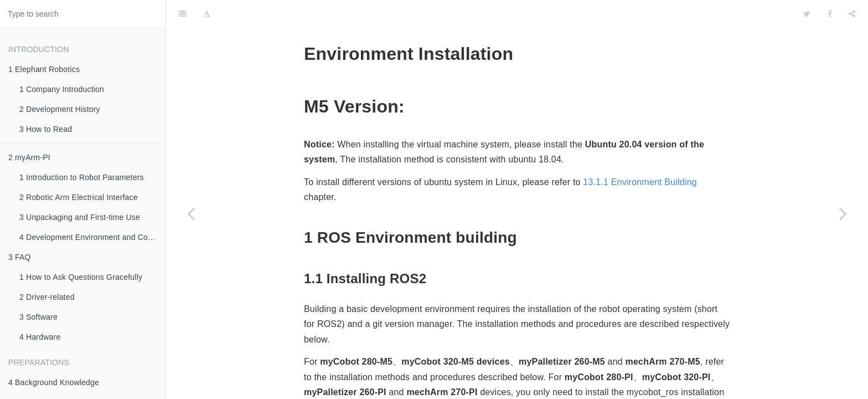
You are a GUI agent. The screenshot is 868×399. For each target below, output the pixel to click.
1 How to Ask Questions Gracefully (81, 277)
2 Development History (60, 109)
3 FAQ (20, 257)
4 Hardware (40, 337)
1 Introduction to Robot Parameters (82, 177)
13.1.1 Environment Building (640, 154)
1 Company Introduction (62, 89)
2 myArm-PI (29, 157)
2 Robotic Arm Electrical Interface (79, 197)
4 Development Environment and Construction (92, 237)
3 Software (38, 317)
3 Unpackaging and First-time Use (80, 217)
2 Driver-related (47, 297)
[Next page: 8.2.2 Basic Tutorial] (843, 213)
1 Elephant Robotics (44, 69)
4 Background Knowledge (54, 382)
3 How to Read (46, 129)
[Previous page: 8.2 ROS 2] (191, 213)
